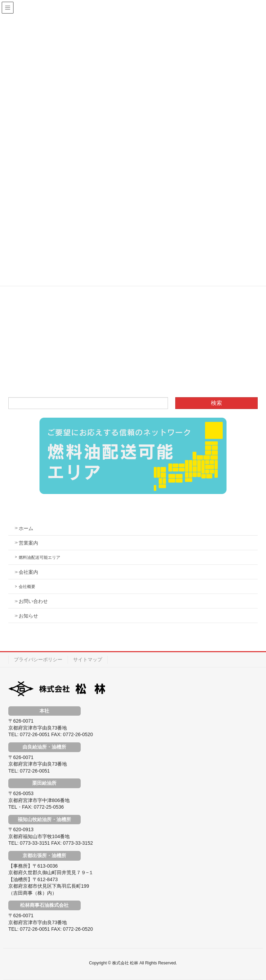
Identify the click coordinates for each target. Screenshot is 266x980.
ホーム (26, 528)
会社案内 (28, 572)
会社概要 (27, 587)
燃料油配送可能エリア (39, 557)
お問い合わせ (33, 601)
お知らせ (28, 616)
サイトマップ (88, 659)
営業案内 (28, 543)
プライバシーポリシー (38, 659)
